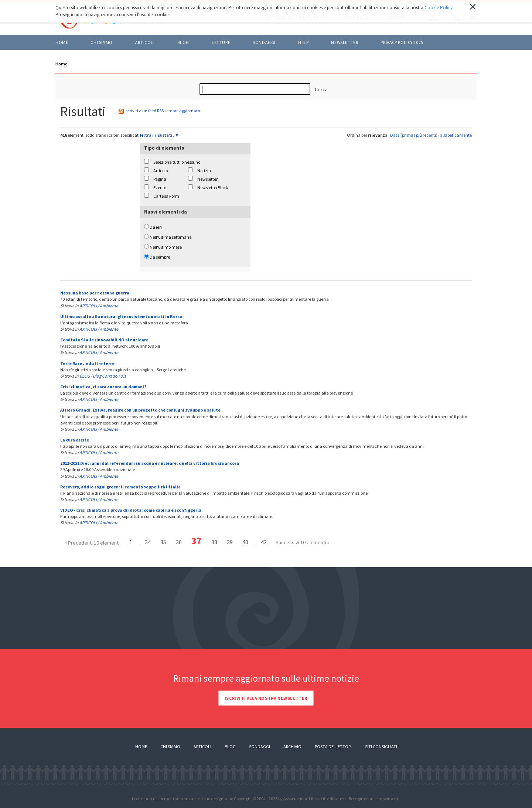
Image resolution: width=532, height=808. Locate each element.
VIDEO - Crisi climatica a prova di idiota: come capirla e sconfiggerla (131, 510)
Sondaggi (264, 42)
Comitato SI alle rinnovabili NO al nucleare (104, 340)
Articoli (202, 746)
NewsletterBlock (213, 187)
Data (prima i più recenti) (414, 135)
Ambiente (109, 306)
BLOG (183, 42)
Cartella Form (166, 196)
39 (230, 542)
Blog (230, 746)
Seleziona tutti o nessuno (177, 162)
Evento (160, 187)
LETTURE (221, 42)
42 (264, 542)
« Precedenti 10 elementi (92, 543)
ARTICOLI (145, 42)
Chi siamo (101, 42)
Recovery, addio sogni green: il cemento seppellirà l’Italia (120, 487)
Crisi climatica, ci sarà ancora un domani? (103, 387)
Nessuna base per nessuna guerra (95, 293)
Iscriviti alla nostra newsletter (266, 698)
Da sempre (160, 257)
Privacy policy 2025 (402, 42)
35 (163, 542)
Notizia (204, 171)
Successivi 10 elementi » (303, 542)
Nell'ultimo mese (166, 247)
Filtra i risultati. (157, 135)
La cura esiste (75, 440)
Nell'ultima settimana (171, 237)
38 (214, 542)
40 (245, 542)
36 (179, 542)
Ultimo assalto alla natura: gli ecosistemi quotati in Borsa (121, 316)
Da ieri (156, 227)
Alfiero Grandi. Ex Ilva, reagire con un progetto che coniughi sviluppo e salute (140, 410)
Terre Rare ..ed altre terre (87, 363)
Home (62, 42)
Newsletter (345, 42)
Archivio (292, 746)
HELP (303, 42)
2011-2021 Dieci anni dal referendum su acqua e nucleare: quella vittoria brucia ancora (150, 463)
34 (148, 542)
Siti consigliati (381, 746)
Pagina (160, 179)
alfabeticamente (456, 135)
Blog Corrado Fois (109, 376)
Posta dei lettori (333, 746)
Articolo (161, 171)
